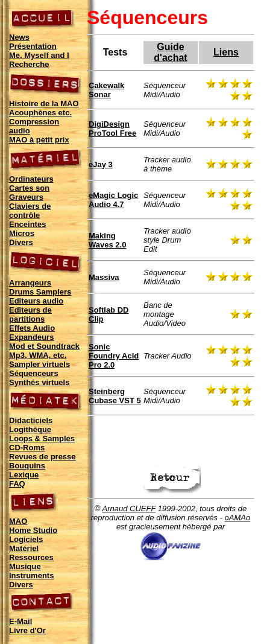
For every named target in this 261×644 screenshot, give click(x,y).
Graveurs (26, 197)
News (19, 37)
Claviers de (30, 206)
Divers (21, 242)
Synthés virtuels (39, 382)
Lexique (24, 475)
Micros (22, 233)
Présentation (33, 46)
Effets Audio (32, 328)
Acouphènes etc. (40, 113)
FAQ (17, 484)
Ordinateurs (31, 179)
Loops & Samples (42, 438)
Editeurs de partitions (30, 314)
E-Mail (20, 621)
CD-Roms (27, 448)
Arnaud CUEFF (129, 509)
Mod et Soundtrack (44, 346)
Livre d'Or (27, 630)
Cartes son (29, 188)
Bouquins (27, 466)
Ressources (31, 557)
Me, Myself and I (39, 55)
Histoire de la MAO (44, 104)
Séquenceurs (34, 373)
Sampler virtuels (39, 364)
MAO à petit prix (39, 140)
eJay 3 (101, 164)
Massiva (104, 277)
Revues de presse (42, 457)
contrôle (24, 215)
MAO (18, 521)
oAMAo (238, 518)
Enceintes (27, 224)
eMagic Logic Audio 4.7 (113, 200)
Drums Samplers (40, 292)
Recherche (29, 64)
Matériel (24, 548)
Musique (25, 566)
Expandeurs (31, 337)
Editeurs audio (36, 301)
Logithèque (30, 429)
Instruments (31, 575)
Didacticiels (31, 420)
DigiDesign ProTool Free (112, 129)
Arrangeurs (30, 283)
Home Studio (33, 530)
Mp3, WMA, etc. (38, 355)
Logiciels (26, 539)
